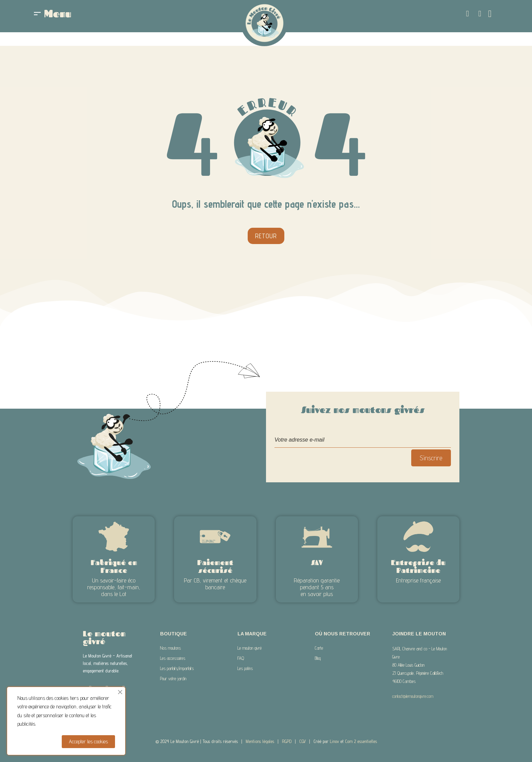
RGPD (287, 741)
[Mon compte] (480, 14)
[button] (468, 14)
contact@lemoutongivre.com (413, 696)
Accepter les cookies (88, 741)
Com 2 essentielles (361, 741)
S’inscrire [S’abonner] (431, 458)
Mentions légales (260, 741)
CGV (302, 741)
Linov (334, 741)
